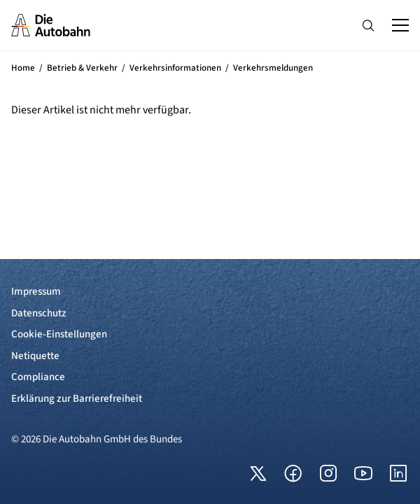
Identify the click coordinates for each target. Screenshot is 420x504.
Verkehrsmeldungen (273, 68)
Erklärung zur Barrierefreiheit (77, 399)
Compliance (38, 377)
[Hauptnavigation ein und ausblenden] (400, 25)
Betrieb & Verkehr (82, 68)
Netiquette (35, 356)
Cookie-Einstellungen (59, 334)
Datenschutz (39, 313)
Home (23, 68)
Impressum (36, 292)
